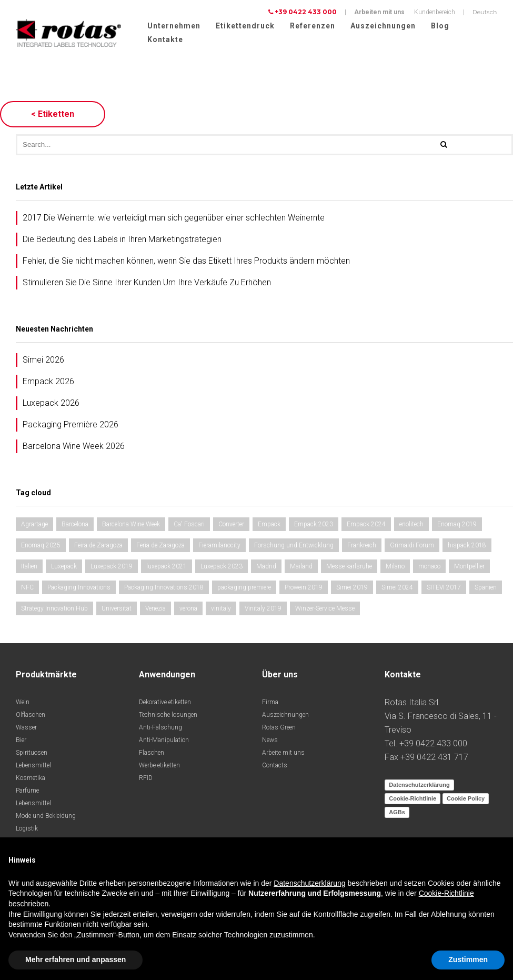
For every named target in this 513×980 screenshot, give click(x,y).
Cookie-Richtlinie (413, 800)
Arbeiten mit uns (379, 12)
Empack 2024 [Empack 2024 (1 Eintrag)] (366, 526)
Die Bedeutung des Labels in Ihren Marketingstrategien (122, 241)
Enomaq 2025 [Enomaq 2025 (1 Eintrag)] (41, 547)
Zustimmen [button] (468, 959)
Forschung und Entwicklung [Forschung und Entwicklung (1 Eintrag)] (294, 547)
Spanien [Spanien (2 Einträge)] (486, 589)
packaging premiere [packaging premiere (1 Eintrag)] (244, 589)
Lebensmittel (33, 767)
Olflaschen (31, 716)
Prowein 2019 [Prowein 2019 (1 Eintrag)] (304, 589)
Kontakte (165, 39)
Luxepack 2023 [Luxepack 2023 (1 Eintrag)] (222, 568)
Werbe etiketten (159, 767)
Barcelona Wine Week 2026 (74, 448)
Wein (23, 704)
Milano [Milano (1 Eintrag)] (395, 568)
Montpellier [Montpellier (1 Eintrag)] (469, 568)
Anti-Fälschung (160, 729)
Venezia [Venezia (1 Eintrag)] (155, 610)
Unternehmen (174, 26)
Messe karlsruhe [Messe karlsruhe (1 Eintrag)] (349, 568)
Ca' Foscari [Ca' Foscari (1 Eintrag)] (189, 526)
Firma (270, 704)
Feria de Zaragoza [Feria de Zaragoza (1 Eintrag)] (160, 547)
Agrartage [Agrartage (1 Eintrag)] (34, 526)
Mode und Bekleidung (46, 817)
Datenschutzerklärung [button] (309, 883)
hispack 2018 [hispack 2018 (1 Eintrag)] (467, 547)
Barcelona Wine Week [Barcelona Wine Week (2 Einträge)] (131, 526)
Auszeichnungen (383, 26)
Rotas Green (279, 729)
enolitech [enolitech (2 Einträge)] (411, 526)
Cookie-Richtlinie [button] (446, 893)
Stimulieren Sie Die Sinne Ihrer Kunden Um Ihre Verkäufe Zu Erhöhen (147, 284)
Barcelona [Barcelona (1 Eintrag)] (75, 526)
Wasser (26, 729)
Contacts (275, 767)
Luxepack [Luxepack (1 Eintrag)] (64, 568)
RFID (146, 779)
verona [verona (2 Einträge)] (188, 610)
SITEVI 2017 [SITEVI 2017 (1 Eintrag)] (444, 589)
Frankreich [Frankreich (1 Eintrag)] (362, 547)
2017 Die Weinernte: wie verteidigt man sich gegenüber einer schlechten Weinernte (174, 219)
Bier (21, 742)
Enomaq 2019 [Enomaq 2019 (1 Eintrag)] (457, 526)
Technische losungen (168, 716)
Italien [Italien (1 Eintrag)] (29, 568)
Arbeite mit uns (283, 754)
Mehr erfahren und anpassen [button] (76, 959)
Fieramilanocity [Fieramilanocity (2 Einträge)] (219, 547)
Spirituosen (32, 754)
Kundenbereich (435, 12)
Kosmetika (31, 779)
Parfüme (27, 792)
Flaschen (152, 754)
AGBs (397, 814)
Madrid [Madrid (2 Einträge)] (266, 568)
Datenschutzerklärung (419, 786)
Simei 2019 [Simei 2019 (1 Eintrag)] (352, 589)
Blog (440, 26)
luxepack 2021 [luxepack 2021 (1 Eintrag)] (167, 568)
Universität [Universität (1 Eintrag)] (117, 610)
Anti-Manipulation (164, 742)
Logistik (27, 830)
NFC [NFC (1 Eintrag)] (27, 589)
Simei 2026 (43, 361)
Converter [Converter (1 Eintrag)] (231, 526)
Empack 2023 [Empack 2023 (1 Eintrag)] (314, 526)
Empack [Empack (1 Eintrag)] (269, 526)
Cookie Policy (466, 800)
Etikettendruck (245, 26)
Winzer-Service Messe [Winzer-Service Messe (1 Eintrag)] (325, 610)
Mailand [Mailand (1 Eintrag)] (301, 568)
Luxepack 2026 (51, 404)
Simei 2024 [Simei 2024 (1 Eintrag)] (397, 589)
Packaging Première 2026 (71, 426)
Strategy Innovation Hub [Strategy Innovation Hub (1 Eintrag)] (54, 610)
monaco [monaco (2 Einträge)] (429, 568)
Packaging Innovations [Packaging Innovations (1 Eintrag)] (79, 589)
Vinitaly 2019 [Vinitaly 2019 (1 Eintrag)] (263, 610)
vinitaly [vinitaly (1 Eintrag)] (221, 610)
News (270, 742)
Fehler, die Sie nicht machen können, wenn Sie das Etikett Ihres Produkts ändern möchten (186, 262)
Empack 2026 (48, 383)
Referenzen (313, 26)
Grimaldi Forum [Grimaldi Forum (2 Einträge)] (412, 547)
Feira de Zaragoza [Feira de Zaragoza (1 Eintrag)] (98, 547)
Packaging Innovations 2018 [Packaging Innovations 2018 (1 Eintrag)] (164, 589)
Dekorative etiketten (165, 704)
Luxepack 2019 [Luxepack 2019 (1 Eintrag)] (112, 568)
